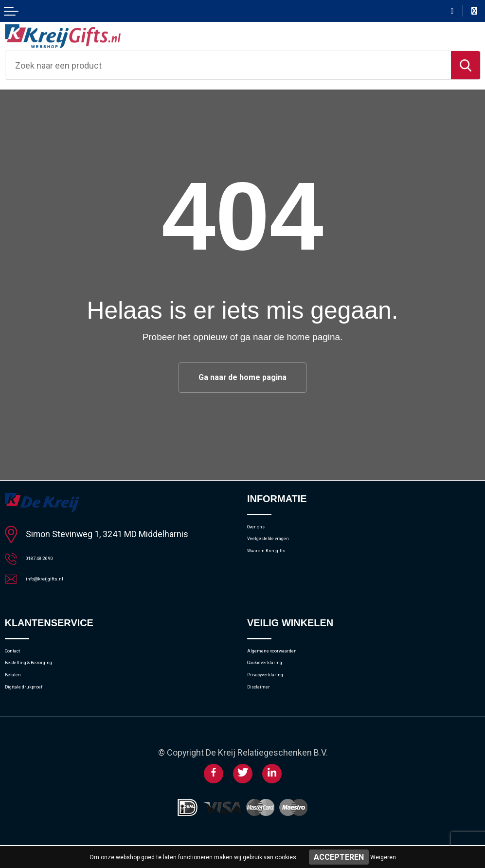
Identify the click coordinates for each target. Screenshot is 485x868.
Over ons (263, 531)
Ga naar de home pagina (243, 378)
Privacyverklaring (278, 692)
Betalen (18, 692)
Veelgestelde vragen (285, 547)
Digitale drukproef (38, 708)
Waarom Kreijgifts (280, 563)
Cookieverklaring (278, 676)
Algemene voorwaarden (291, 660)
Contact (19, 660)
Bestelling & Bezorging (46, 676)
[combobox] (228, 65)
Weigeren (383, 857)
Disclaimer (267, 708)
